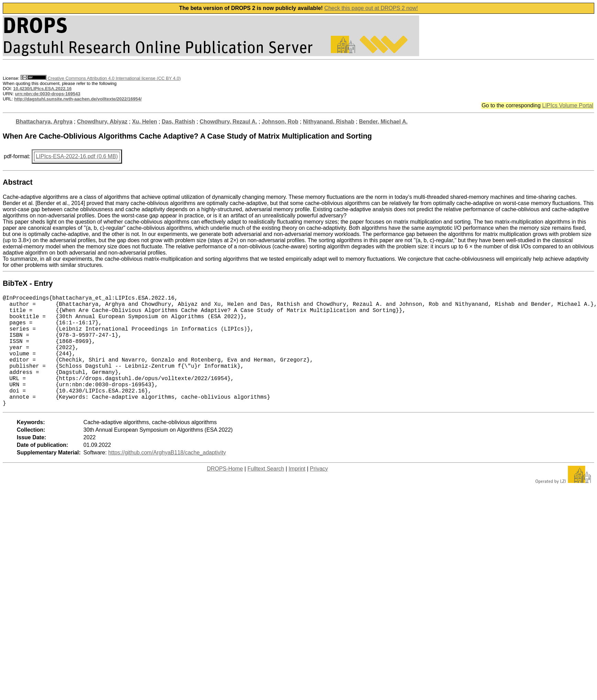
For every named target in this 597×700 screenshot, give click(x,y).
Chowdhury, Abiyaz (102, 122)
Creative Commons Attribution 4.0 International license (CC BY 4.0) (101, 78)
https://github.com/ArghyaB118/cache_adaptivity (167, 477)
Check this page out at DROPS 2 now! (371, 8)
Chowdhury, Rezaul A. (228, 122)
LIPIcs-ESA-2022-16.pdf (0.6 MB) (77, 156)
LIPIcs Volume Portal (568, 105)
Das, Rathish (178, 122)
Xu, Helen (145, 122)
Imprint (297, 493)
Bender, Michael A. (383, 122)
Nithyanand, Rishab (329, 122)
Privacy (319, 493)
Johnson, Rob (280, 122)
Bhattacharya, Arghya (44, 122)
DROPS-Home (225, 493)
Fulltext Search (266, 493)
